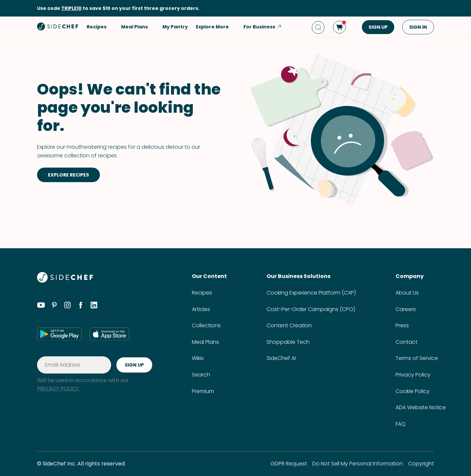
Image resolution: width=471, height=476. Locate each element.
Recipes (202, 293)
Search (201, 375)
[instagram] (67, 306)
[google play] (59, 334)
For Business (263, 27)
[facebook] (81, 306)
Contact (407, 342)
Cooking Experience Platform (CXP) (311, 293)
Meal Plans (205, 342)
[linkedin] (94, 306)
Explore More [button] (216, 27)
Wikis (198, 358)
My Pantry (175, 27)
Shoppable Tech (288, 342)
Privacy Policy (413, 375)
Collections (206, 325)
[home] (58, 26)
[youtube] (41, 306)
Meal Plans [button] (138, 27)
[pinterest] (54, 306)
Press (402, 325)
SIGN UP (378, 27)
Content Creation (289, 325)
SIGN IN (418, 27)
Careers (406, 309)
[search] (318, 27)
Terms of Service (417, 358)
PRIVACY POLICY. (58, 389)
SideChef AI (281, 358)
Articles (201, 309)
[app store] (109, 334)
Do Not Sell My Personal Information (358, 464)
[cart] (339, 27)
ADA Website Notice (421, 407)
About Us (407, 293)
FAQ (401, 424)
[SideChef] (65, 281)
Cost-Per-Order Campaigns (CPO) (311, 309)
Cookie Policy (413, 391)
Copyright (421, 464)
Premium (203, 391)
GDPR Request (289, 464)
